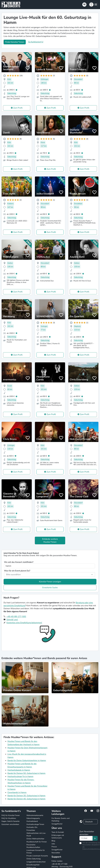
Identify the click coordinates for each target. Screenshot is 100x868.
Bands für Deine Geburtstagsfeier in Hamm (27, 761)
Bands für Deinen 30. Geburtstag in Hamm (26, 796)
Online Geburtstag (34, 859)
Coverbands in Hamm (17, 792)
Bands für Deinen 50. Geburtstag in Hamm (26, 773)
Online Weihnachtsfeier (35, 839)
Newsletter (56, 853)
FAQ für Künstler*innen (11, 815)
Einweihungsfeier (33, 865)
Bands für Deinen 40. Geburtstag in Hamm (26, 799)
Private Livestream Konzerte (37, 856)
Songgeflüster (57, 824)
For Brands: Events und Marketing (61, 820)
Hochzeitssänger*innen (35, 824)
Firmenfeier (31, 830)
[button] (93, 5)
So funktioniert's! (36, 42)
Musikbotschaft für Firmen (37, 842)
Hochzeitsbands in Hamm (19, 770)
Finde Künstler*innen (15, 42)
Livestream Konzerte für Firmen (36, 852)
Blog (53, 841)
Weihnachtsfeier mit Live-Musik (36, 834)
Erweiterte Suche (50, 588)
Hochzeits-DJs (32, 827)
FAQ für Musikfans (9, 818)
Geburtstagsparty (33, 818)
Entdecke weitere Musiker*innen (50, 541)
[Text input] (86, 838)
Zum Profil (18, 108)
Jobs (53, 844)
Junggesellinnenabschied (36, 862)
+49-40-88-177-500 (16, 617)
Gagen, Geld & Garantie (10, 821)
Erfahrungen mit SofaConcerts (58, 837)
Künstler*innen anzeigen (50, 582)
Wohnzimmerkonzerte (35, 815)
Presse (54, 847)
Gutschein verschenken (10, 824)
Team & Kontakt (58, 832)
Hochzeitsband (32, 821)
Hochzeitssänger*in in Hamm (20, 776)
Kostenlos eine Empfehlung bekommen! (24, 623)
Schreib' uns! (12, 620)
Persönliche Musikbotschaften (33, 846)
